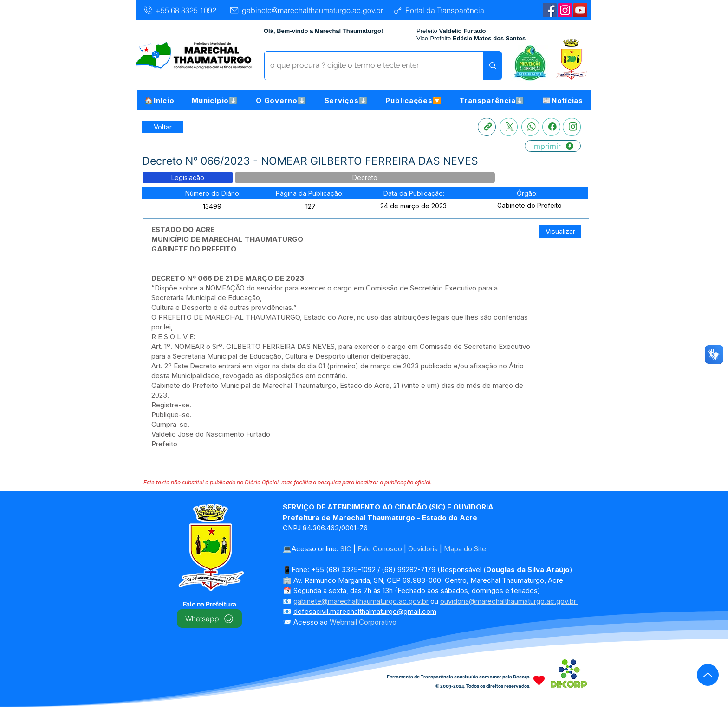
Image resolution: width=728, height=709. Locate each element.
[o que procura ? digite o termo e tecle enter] (367, 66)
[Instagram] (565, 10)
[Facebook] (551, 127)
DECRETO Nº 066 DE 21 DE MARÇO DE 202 (225, 278)
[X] (509, 127)
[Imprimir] (553, 146)
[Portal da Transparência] (438, 10)
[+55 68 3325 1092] (179, 10)
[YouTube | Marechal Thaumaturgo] (580, 10)
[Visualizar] (560, 231)
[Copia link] (487, 127)
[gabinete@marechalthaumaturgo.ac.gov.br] (306, 10)
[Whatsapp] (530, 127)
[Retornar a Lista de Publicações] (163, 127)
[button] (215, 100)
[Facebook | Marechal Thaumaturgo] (550, 10)
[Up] (708, 675)
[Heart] (539, 680)
